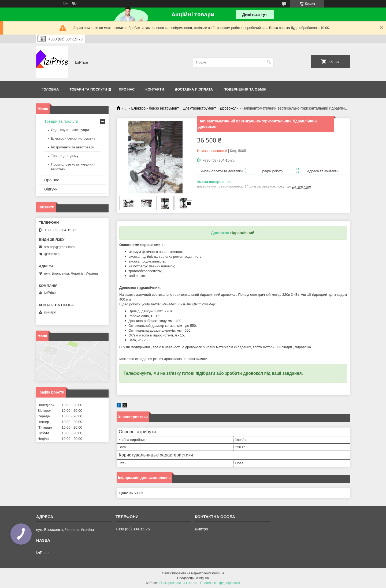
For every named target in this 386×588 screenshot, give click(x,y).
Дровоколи (229, 108)
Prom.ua (218, 573)
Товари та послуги (88, 89)
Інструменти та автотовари (73, 147)
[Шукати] (269, 62)
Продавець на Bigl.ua (193, 578)
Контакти (155, 89)
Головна (50, 89)
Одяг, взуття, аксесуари (70, 130)
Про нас (127, 89)
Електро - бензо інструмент (155, 108)
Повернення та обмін (245, 89)
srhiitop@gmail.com (59, 247)
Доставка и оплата (194, 89)
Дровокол (220, 233)
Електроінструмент (199, 108)
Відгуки (51, 189)
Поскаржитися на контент (179, 583)
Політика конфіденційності (220, 583)
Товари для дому (65, 156)
